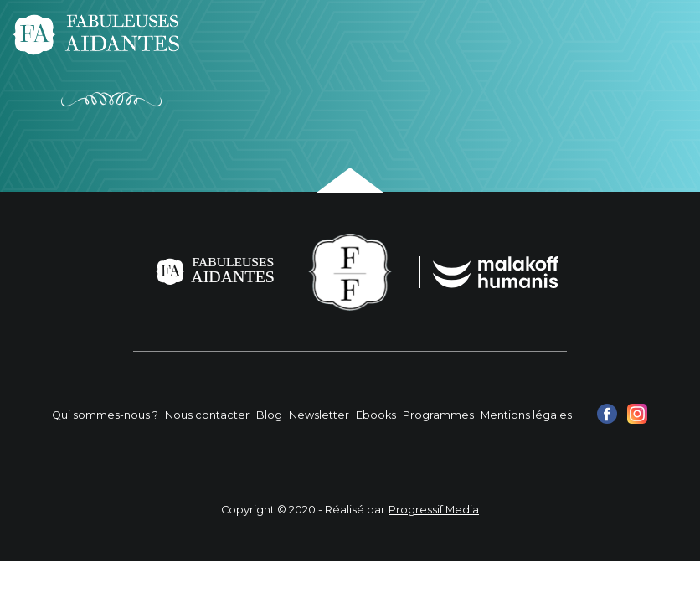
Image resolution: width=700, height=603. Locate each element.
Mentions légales (526, 415)
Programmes (438, 415)
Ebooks (376, 415)
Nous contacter (207, 415)
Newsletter (319, 415)
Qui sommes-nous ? (105, 415)
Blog (269, 415)
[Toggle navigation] (665, 34)
